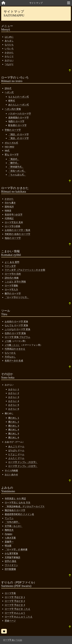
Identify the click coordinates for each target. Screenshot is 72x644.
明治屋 (8, 546)
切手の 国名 (11, 561)
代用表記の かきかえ (15, 349)
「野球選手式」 (16, 167)
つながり (9, 64)
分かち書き (10, 203)
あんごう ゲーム (16, 446)
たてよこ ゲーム (16, 454)
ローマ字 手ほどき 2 (15, 601)
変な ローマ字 (12, 154)
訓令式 (8, 88)
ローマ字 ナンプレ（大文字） (23, 462)
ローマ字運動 (11, 286)
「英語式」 (14, 159)
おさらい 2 (14, 393)
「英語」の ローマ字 (19, 138)
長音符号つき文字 (14, 214)
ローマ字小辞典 (12, 226)
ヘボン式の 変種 (13, 109)
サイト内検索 (11, 470)
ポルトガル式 (11, 143)
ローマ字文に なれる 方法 (17, 502)
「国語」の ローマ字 (19, 134)
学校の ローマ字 (13, 130)
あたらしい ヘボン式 (19, 105)
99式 (7, 151)
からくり (9, 56)
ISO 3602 (9, 147)
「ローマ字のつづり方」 (17, 297)
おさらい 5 (14, 405)
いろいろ (9, 49)
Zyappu (8, 534)
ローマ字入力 (11, 289)
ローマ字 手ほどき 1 (15, 597)
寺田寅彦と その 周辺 (15, 498)
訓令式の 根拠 (12, 278)
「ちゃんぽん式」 (17, 175)
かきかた (9, 52)
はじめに (9, 37)
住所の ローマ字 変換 (15, 333)
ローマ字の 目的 (13, 274)
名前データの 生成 (14, 361)
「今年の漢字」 (12, 522)
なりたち (9, 45)
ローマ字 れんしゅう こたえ (19, 617)
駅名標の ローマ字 (17, 125)
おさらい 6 (14, 409)
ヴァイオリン (11, 565)
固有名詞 (9, 207)
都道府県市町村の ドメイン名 (19, 514)
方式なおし (10, 357)
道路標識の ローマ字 (19, 117)
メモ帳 (8, 341)
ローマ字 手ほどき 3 (15, 605)
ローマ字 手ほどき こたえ (17, 609)
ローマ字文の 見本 (14, 222)
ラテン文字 (10, 266)
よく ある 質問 (12, 262)
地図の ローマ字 (16, 121)
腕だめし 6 (14, 437)
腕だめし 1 (14, 418)
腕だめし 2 (14, 422)
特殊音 (8, 211)
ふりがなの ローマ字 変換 (17, 329)
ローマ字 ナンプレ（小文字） (23, 466)
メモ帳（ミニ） (12, 345)
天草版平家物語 (12, 557)
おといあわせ (11, 474)
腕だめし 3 (14, 426)
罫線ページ (10, 621)
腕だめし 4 (14, 430)
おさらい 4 (14, 401)
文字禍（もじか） (14, 526)
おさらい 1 (14, 389)
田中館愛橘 (10, 569)
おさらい (9, 60)
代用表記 (9, 218)
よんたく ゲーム (16, 458)
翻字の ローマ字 (13, 293)
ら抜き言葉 (10, 538)
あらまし (9, 41)
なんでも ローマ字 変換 (16, 325)
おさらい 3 (14, 397)
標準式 (12, 101)
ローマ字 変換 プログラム (17, 337)
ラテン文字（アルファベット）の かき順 (25, 270)
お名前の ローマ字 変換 (16, 321)
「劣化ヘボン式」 (17, 171)
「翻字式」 (14, 163)
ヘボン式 (9, 92)
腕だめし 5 (14, 433)
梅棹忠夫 (9, 530)
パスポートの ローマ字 (20, 114)
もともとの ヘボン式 (19, 97)
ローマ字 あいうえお (13, 640)
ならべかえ (10, 353)
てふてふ (9, 518)
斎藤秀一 (9, 542)
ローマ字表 (10, 593)
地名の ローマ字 (13, 238)
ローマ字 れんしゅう (15, 613)
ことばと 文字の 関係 (15, 282)
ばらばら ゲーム (16, 450)
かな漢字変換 (11, 553)
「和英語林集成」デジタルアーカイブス (25, 506)
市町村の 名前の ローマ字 (17, 234)
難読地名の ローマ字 (15, 510)
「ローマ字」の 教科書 (16, 549)
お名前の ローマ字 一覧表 (17, 230)
